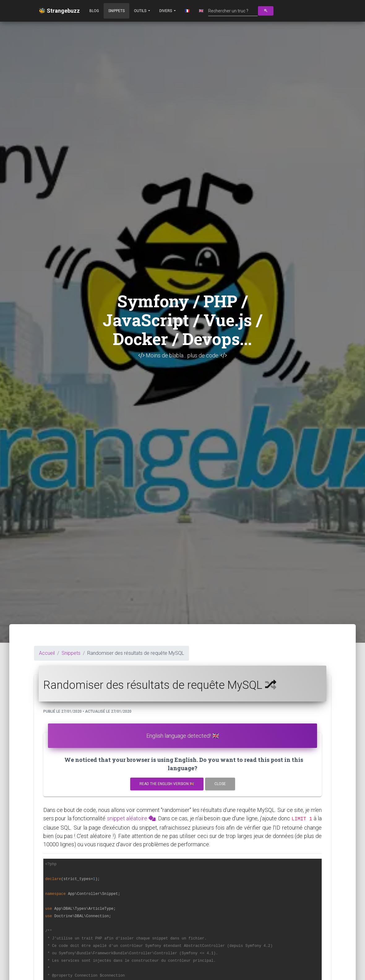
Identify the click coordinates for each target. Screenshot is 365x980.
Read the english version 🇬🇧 (167, 784)
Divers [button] (166, 11)
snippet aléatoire (131, 818)
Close (220, 784)
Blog (94, 11)
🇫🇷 (187, 11)
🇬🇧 (201, 11)
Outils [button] (141, 11)
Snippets (116, 11)
